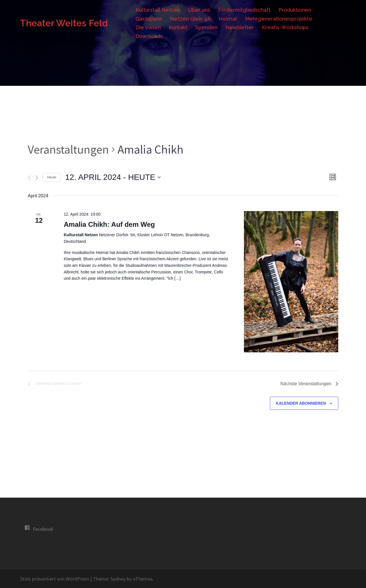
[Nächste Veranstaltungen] (37, 178)
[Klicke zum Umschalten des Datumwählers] (113, 177)
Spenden (206, 27)
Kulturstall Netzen (158, 10)
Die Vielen (148, 27)
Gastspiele (149, 19)
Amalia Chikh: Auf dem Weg (109, 224)
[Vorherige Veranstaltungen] (29, 178)
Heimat (228, 19)
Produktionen (295, 10)
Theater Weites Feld (64, 23)
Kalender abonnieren (301, 403)
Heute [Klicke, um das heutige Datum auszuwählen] (52, 177)
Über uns (199, 10)
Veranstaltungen (68, 149)
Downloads (149, 36)
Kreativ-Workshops (285, 27)
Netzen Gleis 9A (190, 19)
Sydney (118, 579)
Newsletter (240, 27)
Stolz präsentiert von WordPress (55, 579)
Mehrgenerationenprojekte (279, 19)
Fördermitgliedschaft (244, 10)
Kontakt (178, 27)
